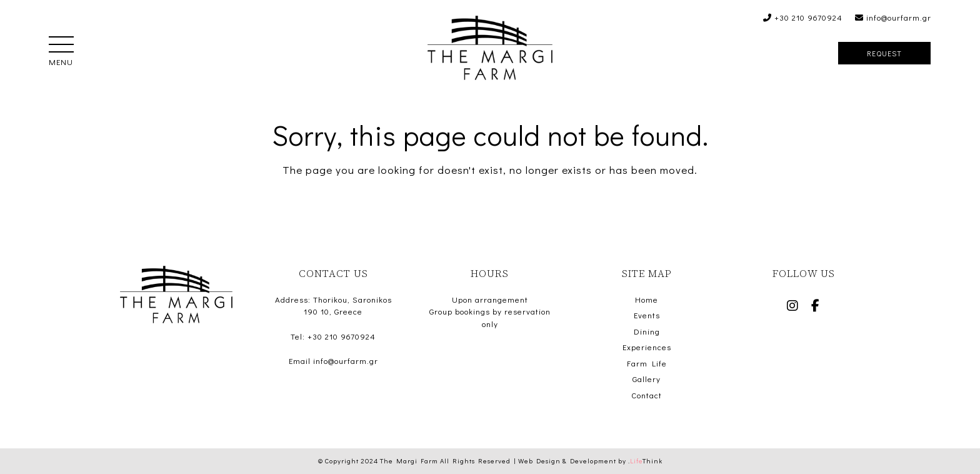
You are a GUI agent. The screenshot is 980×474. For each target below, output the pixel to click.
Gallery (647, 379)
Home (647, 299)
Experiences (647, 347)
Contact (647, 395)
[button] (61, 46)
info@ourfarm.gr (893, 17)
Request (884, 53)
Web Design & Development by (590, 461)
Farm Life (647, 363)
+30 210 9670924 (803, 17)
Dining (647, 331)
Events (647, 315)
